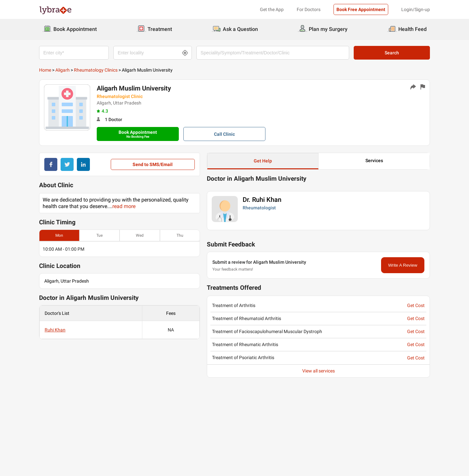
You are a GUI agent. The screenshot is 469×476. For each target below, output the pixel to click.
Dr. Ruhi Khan (262, 200)
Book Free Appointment (361, 9)
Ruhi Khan (55, 330)
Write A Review (403, 265)
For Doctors (309, 9)
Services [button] (374, 161)
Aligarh (63, 70)
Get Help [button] (263, 161)
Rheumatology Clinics (96, 70)
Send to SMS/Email (153, 164)
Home (45, 70)
